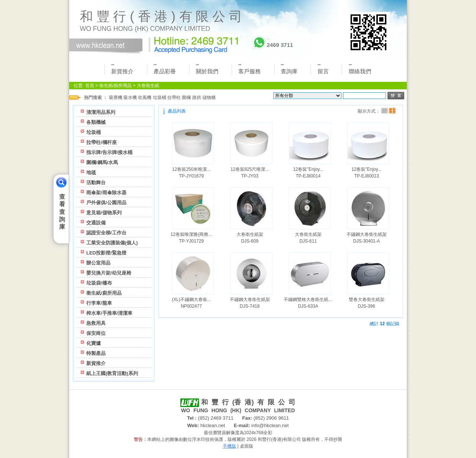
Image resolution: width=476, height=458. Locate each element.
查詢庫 (289, 69)
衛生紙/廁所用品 (115, 86)
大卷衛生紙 (148, 86)
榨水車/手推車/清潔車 (109, 313)
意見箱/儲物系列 (104, 213)
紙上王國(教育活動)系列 (112, 373)
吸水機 (130, 97)
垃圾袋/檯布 (99, 283)
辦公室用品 (98, 263)
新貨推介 (122, 69)
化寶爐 (94, 343)
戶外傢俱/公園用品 (106, 203)
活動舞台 (96, 182)
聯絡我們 (360, 69)
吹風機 (145, 97)
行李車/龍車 (99, 303)
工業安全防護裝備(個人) (112, 243)
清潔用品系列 (101, 112)
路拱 (197, 97)
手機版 (229, 446)
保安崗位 (96, 333)
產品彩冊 (165, 69)
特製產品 (96, 353)
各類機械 (96, 122)
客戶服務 (250, 69)
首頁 (90, 86)
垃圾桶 (160, 97)
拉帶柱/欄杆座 (102, 142)
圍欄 (186, 97)
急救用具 (96, 323)
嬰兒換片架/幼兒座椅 (109, 273)
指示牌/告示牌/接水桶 (109, 152)
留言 (323, 69)
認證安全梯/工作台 (106, 233)
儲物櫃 (209, 97)
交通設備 (96, 223)
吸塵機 (116, 97)
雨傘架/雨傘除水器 (106, 193)
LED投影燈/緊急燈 (106, 253)
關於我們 (207, 69)
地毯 (91, 172)
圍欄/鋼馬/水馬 (102, 162)
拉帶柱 (174, 97)
